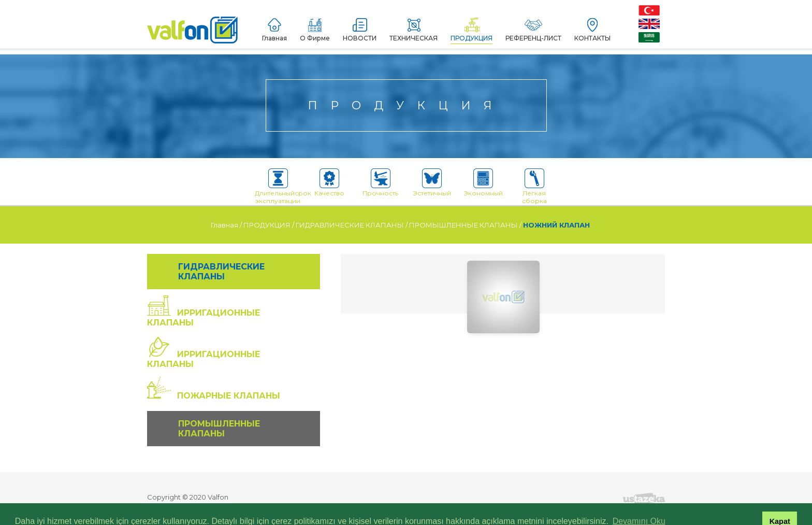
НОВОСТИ (360, 30)
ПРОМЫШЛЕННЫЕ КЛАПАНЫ (463, 225)
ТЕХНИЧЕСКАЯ (414, 30)
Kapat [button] (780, 506)
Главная (274, 30)
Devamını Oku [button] (639, 506)
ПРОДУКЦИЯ (472, 30)
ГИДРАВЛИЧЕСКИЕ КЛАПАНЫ (350, 225)
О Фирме (315, 30)
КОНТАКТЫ (592, 30)
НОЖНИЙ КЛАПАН (556, 225)
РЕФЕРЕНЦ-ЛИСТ (533, 30)
